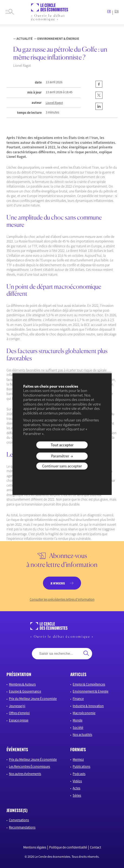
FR (109, 11)
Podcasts (79, 774)
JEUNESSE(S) (17, 810)
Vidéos (77, 781)
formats (78, 749)
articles (78, 674)
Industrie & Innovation (88, 706)
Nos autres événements (25, 774)
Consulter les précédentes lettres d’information (62, 600)
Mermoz (78, 759)
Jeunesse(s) (17, 706)
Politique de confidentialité (68, 847)
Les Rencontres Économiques (29, 766)
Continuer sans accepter (62, 466)
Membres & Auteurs (22, 684)
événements (17, 749)
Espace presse (19, 720)
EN (117, 11)
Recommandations (22, 827)
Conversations (19, 820)
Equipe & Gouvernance (25, 691)
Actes (76, 788)
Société (78, 728)
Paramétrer (60, 456)
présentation (19, 674)
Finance (78, 699)
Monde (78, 720)
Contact (95, 847)
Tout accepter (62, 445)
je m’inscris (58, 583)
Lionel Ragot (54, 103)
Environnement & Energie (91, 691)
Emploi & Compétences (89, 684)
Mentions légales (35, 847)
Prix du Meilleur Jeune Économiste (33, 699)
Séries (77, 795)
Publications (81, 766)
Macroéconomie (84, 713)
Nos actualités (82, 735)
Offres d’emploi (19, 713)
